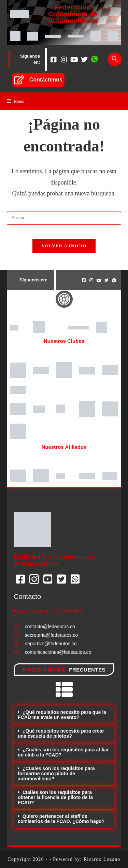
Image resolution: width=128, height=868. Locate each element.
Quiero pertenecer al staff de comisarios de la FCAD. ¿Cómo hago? (61, 819)
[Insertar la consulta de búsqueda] (64, 218)
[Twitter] (84, 59)
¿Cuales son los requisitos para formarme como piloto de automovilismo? (56, 774)
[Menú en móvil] (16, 101)
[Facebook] (54, 59)
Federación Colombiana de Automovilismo (72, 14)
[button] (64, 715)
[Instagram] (64, 59)
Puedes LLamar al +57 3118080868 (48, 611)
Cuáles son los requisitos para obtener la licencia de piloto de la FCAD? (55, 797)
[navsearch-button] (115, 59)
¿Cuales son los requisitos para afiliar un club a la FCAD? (63, 752)
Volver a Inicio (64, 246)
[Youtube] (74, 59)
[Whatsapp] (95, 59)
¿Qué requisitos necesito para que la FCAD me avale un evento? (62, 715)
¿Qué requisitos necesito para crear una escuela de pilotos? (61, 733)
